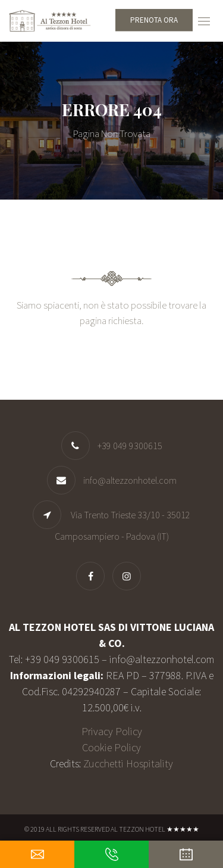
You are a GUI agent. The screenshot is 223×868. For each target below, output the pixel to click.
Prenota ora (154, 20)
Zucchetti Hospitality (128, 763)
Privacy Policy (112, 731)
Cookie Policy (111, 747)
